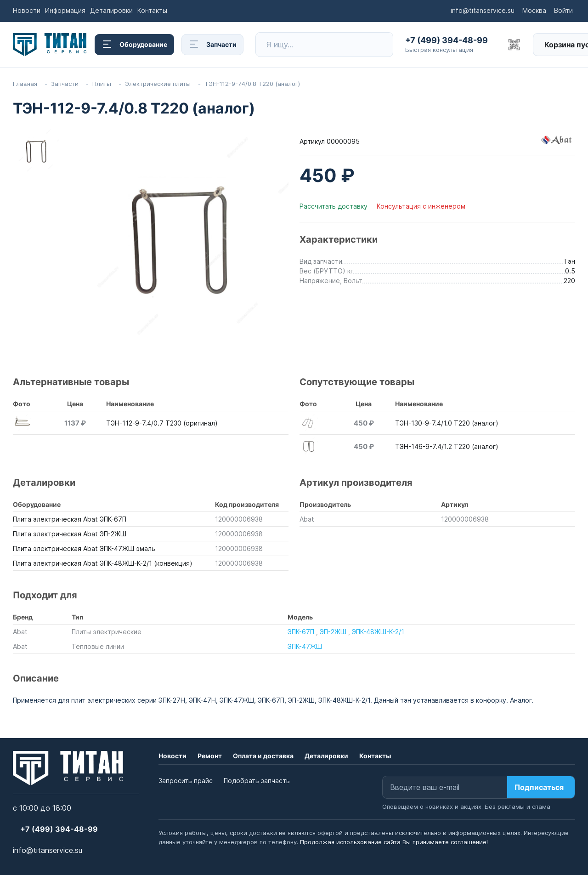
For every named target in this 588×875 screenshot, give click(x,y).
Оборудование (134, 45)
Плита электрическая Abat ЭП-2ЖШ (70, 534)
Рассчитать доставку (334, 206)
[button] (449, 45)
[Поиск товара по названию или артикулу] (330, 45)
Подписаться (539, 787)
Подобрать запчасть (257, 781)
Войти (563, 10)
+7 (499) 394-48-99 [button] (59, 829)
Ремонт (210, 756)
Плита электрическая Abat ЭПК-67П (70, 519)
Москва (534, 10)
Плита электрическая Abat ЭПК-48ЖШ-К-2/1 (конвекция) (103, 563)
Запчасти (212, 45)
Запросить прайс (186, 781)
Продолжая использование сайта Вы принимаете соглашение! (394, 842)
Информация (65, 10)
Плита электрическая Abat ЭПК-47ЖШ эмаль (84, 548)
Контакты (152, 10)
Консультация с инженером (421, 206)
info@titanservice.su (483, 10)
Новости (27, 10)
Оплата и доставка (263, 756)
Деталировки (111, 10)
